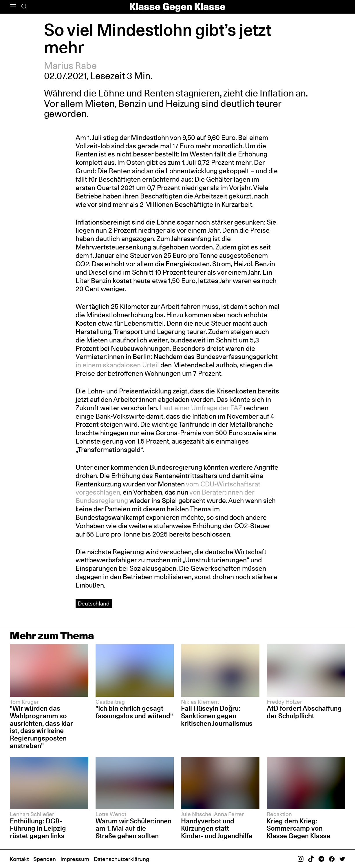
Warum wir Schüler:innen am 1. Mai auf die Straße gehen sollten (133, 828)
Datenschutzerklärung (121, 859)
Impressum (75, 859)
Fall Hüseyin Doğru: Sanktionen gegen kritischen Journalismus (217, 716)
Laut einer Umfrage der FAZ (200, 408)
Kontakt (19, 859)
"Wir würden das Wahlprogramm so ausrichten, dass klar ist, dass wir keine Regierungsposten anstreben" (41, 727)
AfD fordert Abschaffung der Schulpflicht (304, 712)
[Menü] (13, 7)
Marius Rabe (70, 66)
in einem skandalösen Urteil (117, 365)
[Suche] (24, 7)
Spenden (45, 859)
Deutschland (94, 603)
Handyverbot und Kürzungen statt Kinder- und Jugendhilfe (217, 828)
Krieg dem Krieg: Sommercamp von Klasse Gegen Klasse (299, 828)
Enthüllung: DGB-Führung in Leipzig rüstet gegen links (38, 828)
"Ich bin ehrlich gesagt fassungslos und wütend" (134, 712)
